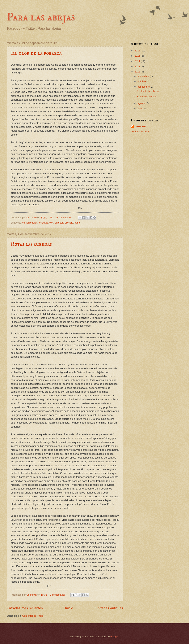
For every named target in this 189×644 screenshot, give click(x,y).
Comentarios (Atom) (33, 616)
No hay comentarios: (62, 218)
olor (51, 223)
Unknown (140, 126)
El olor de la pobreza (36, 53)
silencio (69, 223)
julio (140, 109)
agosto (141, 103)
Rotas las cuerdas (31, 244)
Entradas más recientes (25, 608)
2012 (138, 72)
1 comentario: (58, 595)
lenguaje (43, 223)
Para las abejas (41, 17)
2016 (138, 51)
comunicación (30, 223)
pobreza (59, 223)
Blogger (115, 636)
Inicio (69, 608)
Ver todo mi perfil (140, 131)
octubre (142, 81)
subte (78, 223)
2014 (138, 61)
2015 (138, 56)
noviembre (144, 76)
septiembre (144, 87)
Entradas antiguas (109, 608)
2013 (138, 66)
